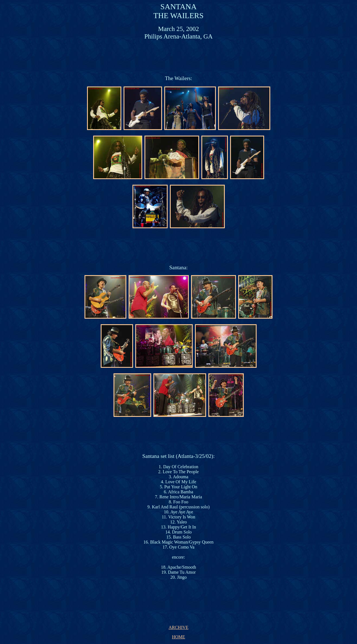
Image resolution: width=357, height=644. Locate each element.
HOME (178, 637)
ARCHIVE (178, 627)
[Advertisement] (180, 57)
